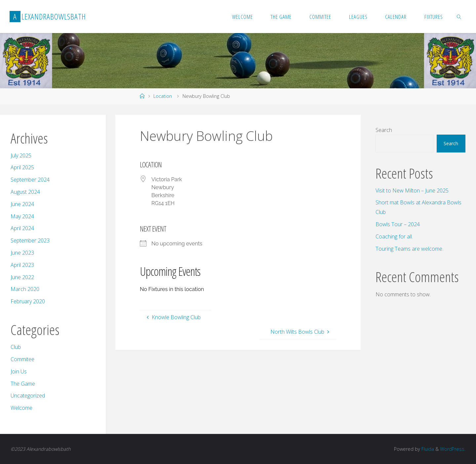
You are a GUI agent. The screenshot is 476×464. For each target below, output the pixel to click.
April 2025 (22, 167)
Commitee (22, 359)
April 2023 (22, 265)
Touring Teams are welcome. (409, 249)
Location (163, 96)
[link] (459, 17)
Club (16, 347)
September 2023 (30, 240)
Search (384, 130)
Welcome (21, 408)
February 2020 (28, 301)
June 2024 (22, 204)
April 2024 (22, 228)
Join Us (19, 371)
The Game (23, 384)
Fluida (427, 449)
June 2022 (22, 277)
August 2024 (25, 192)
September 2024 (30, 180)
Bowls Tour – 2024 (398, 224)
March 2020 (25, 289)
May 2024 (22, 216)
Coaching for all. (394, 236)
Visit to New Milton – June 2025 (412, 190)
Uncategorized (28, 396)
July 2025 (21, 155)
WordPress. (453, 449)
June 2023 (22, 253)
